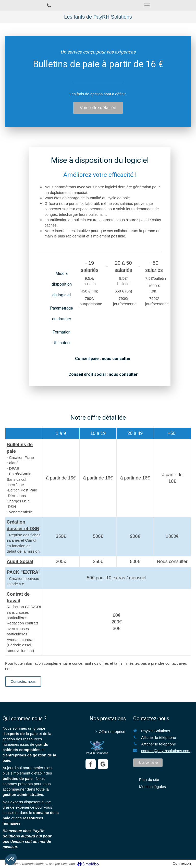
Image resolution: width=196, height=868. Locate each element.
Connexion (182, 863)
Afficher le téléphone (159, 737)
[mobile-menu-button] (147, 5)
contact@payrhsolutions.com (166, 751)
